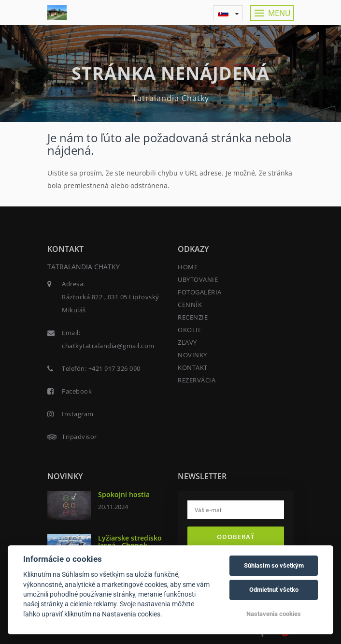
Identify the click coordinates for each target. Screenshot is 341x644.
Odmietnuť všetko (274, 590)
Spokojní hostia (124, 494)
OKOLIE (190, 330)
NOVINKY (192, 355)
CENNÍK (190, 305)
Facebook (77, 391)
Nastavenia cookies (274, 614)
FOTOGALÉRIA (200, 292)
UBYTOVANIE (198, 279)
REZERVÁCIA (197, 380)
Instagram (78, 414)
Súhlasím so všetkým (274, 565)
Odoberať (236, 537)
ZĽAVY (187, 342)
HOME (188, 267)
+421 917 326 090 (114, 368)
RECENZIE (193, 317)
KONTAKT (193, 367)
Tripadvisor (79, 437)
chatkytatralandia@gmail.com (108, 346)
